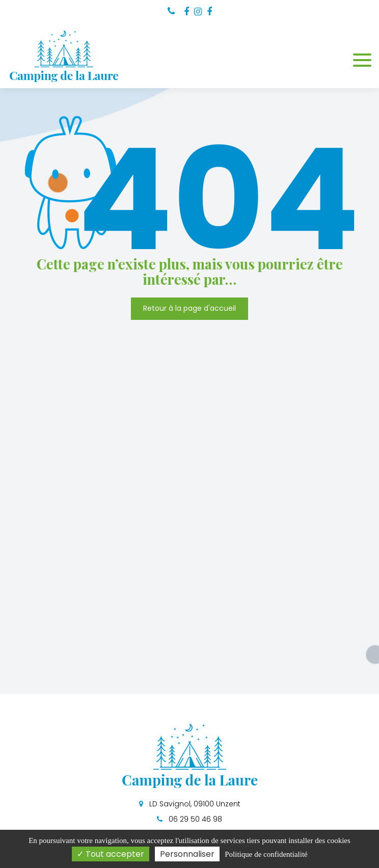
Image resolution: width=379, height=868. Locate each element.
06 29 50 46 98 (189, 819)
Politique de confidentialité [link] (266, 854)
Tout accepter (111, 854)
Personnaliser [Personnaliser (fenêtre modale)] (187, 854)
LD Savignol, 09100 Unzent (190, 804)
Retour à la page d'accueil (189, 308)
